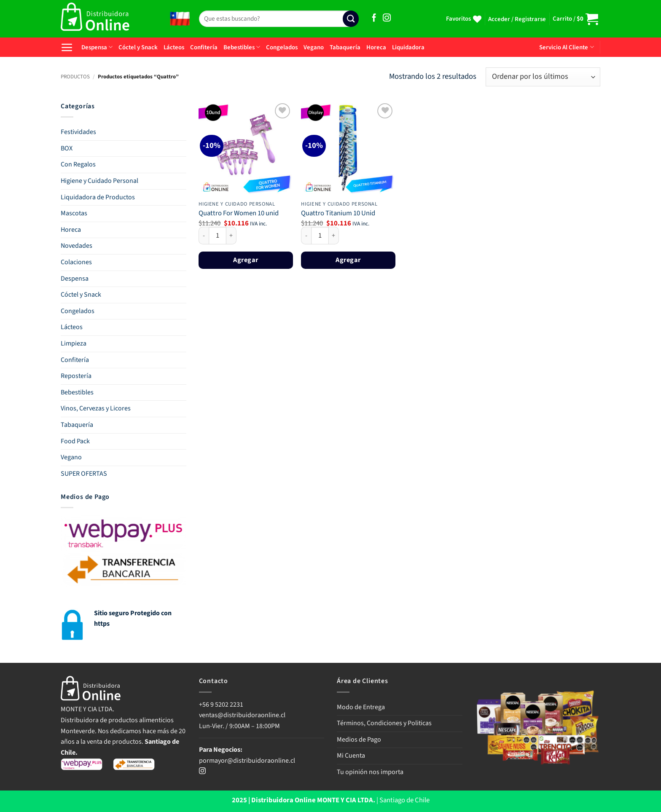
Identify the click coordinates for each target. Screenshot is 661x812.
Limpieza (74, 343)
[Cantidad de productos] (218, 236)
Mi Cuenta (351, 756)
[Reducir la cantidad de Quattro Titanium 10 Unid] (306, 236)
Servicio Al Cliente (566, 47)
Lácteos (174, 47)
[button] (517, 19)
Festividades (78, 132)
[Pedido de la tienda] (543, 77)
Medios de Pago (359, 740)
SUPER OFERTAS (84, 474)
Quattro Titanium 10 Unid (338, 214)
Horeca (376, 47)
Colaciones (76, 262)
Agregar (246, 260)
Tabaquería (345, 47)
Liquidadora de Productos (98, 197)
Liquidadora (408, 47)
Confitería (204, 47)
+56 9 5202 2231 (221, 705)
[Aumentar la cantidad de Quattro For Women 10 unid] (231, 236)
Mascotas (74, 213)
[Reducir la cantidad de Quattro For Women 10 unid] (204, 236)
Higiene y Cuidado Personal (99, 181)
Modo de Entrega (361, 707)
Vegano (314, 47)
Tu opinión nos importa (370, 772)
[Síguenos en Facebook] (374, 18)
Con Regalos (78, 164)
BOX (67, 148)
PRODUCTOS (75, 77)
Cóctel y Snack (138, 47)
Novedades (77, 246)
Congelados (282, 47)
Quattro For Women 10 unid (239, 214)
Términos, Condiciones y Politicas (384, 723)
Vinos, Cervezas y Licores (96, 408)
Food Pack (75, 441)
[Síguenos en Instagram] (387, 18)
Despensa (97, 47)
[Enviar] (351, 19)
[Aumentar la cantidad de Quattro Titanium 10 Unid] (334, 236)
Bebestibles (242, 47)
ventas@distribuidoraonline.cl (243, 715)
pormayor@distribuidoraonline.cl (247, 761)
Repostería (76, 376)
